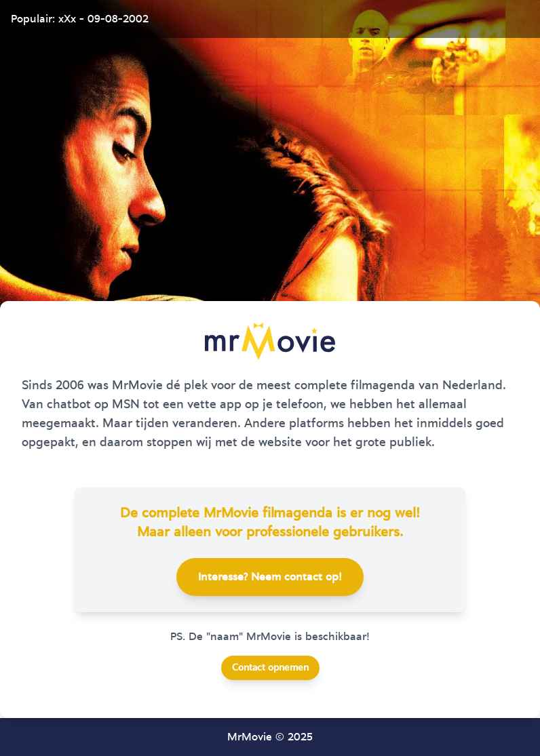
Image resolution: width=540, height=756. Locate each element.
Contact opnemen (270, 668)
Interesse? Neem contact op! (270, 577)
